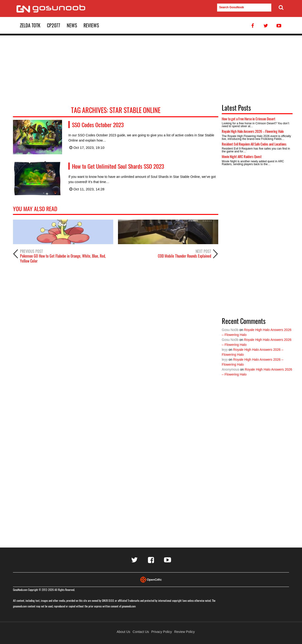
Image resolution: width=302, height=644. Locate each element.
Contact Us (141, 632)
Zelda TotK (30, 25)
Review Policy (184, 632)
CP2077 (54, 25)
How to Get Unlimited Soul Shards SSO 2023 (118, 166)
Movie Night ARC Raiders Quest (242, 156)
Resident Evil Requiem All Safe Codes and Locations (254, 144)
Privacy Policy (161, 632)
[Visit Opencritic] (151, 579)
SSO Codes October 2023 (98, 125)
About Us (123, 632)
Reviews (91, 25)
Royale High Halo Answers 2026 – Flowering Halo (253, 131)
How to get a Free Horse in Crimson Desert (249, 119)
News (72, 25)
